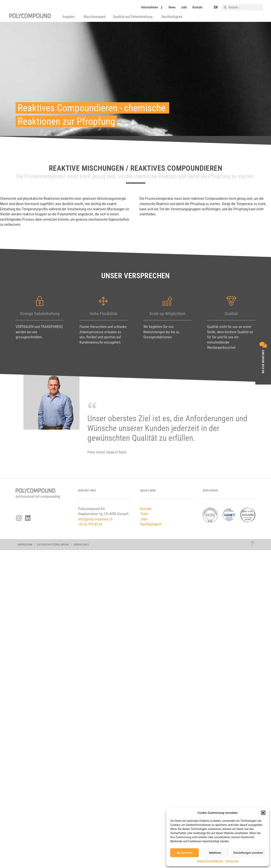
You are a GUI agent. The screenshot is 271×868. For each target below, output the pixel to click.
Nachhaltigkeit (172, 17)
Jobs (184, 7)
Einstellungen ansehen (248, 853)
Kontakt (197, 7)
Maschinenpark (95, 17)
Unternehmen (152, 7)
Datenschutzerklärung (210, 861)
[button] (263, 813)
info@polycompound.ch (95, 519)
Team (144, 514)
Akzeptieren (184, 853)
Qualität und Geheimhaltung (134, 17)
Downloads (81, 545)
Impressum (232, 861)
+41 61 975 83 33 (90, 524)
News (172, 7)
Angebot (69, 17)
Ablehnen (215, 853)
